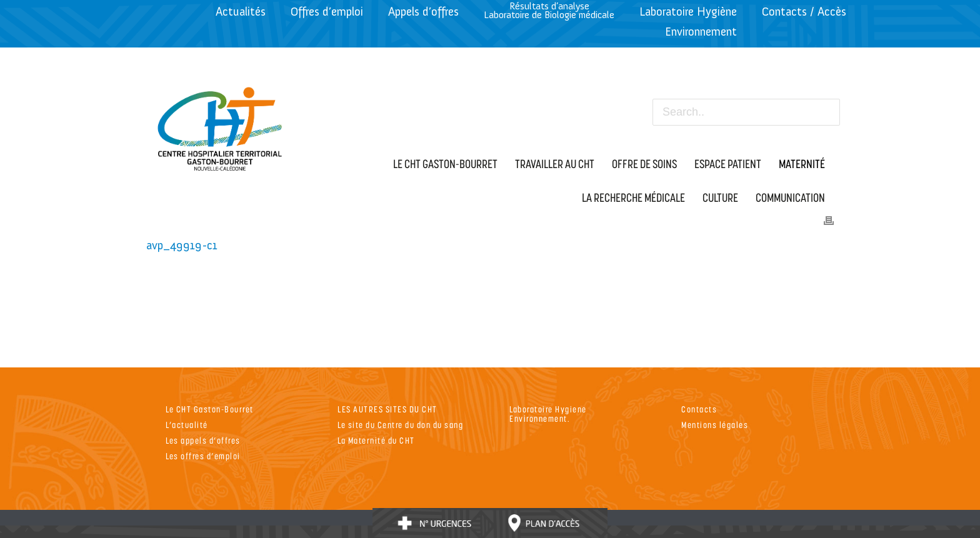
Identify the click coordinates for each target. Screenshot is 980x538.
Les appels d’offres (203, 440)
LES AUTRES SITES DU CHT (387, 409)
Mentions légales (715, 425)
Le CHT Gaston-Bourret (210, 409)
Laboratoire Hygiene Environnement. (548, 414)
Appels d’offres (423, 12)
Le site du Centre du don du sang (400, 425)
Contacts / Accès (804, 12)
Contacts (699, 409)
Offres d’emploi (327, 12)
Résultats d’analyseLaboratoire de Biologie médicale (549, 10)
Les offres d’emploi (203, 456)
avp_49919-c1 (182, 245)
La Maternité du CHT (376, 440)
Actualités (241, 12)
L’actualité (187, 425)
